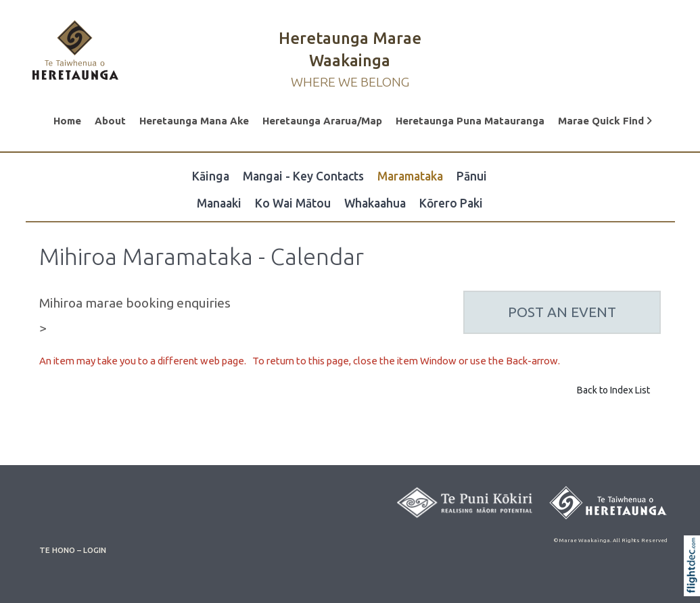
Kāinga (211, 176)
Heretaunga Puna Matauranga (470, 121)
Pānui (472, 176)
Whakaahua (375, 203)
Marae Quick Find (605, 121)
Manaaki (219, 203)
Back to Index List (613, 390)
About (110, 121)
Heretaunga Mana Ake (194, 121)
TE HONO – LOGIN (73, 550)
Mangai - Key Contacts (303, 176)
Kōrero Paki (451, 203)
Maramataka (410, 176)
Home (67, 121)
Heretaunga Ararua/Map (322, 121)
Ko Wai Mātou (293, 203)
